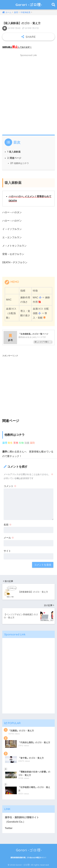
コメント (10, 486)
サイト (7, 551)
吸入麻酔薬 (14, 152)
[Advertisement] (28, 96)
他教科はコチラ (20, 163)
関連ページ (14, 158)
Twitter (9, 828)
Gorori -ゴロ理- (29, 5)
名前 (8, 525)
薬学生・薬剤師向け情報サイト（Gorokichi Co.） (22, 820)
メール (9, 538)
